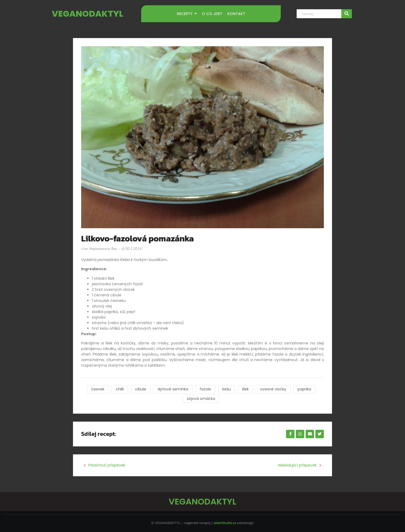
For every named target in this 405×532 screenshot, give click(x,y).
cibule (141, 389)
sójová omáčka (201, 399)
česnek (98, 389)
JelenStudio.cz (225, 523)
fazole (205, 389)
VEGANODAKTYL (88, 14)
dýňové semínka (173, 389)
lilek (245, 389)
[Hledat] (319, 14)
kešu (227, 389)
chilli (120, 389)
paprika (304, 389)
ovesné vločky (273, 389)
